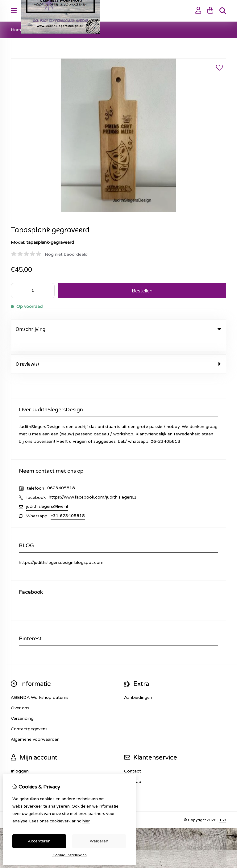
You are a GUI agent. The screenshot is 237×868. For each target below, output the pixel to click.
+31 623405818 (68, 503)
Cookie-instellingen (70, 855)
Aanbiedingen (138, 685)
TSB (223, 807)
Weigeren (99, 841)
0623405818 (61, 475)
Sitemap (133, 769)
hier (86, 821)
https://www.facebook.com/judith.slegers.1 (93, 485)
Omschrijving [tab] (118, 329)
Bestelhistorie (25, 769)
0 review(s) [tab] (118, 351)
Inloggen (20, 758)
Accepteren (39, 841)
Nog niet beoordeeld (66, 254)
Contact (133, 758)
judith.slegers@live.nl (47, 494)
